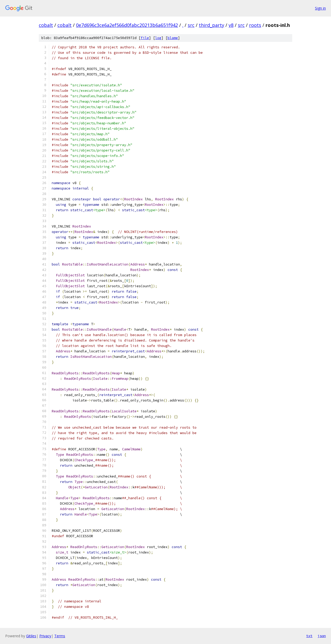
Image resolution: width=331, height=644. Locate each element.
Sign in (320, 8)
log (158, 38)
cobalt (46, 25)
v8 (231, 25)
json (322, 636)
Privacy (45, 636)
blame (173, 38)
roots (255, 25)
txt (309, 636)
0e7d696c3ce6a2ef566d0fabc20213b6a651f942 (127, 25)
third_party (212, 25)
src (191, 25)
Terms (60, 636)
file (145, 38)
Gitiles (31, 636)
